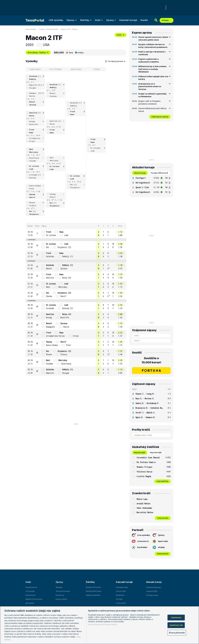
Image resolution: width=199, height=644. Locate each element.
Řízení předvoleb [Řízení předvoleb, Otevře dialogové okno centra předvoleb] (177, 633)
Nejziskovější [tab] (140, 452)
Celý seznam (163, 518)
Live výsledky (141, 535)
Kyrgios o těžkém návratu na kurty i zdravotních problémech (153, 46)
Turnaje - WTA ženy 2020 (49, 29)
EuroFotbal (140, 547)
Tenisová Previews (63, 591)
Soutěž (144, 20)
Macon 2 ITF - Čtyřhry (69, 29)
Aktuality (59, 587)
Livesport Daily (152, 591)
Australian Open (122, 587)
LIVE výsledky (56, 20)
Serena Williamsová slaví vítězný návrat (152, 110)
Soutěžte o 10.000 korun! (151, 360)
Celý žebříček (162, 481)
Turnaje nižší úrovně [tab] (159, 173)
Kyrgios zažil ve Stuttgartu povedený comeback (149, 102)
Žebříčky (86, 20)
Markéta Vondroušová (34, 599)
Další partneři (163, 554)
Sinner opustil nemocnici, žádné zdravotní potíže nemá (153, 38)
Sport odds (160, 541)
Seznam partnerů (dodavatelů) (102, 624)
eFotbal (159, 547)
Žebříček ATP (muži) (93, 587)
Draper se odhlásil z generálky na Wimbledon (152, 95)
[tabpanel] (151, 185)
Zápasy (72, 20)
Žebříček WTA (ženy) (94, 591)
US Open (119, 599)
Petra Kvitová (30, 595)
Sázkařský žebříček (93, 595)
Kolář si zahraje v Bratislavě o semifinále (152, 53)
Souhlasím (176, 617)
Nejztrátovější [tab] (156, 452)
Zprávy (111, 20)
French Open (121, 591)
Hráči (99, 20)
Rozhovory (60, 595)
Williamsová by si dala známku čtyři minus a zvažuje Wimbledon (152, 69)
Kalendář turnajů (128, 20)
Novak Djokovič (31, 587)
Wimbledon (120, 595)
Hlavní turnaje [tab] (140, 173)
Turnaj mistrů (121, 603)
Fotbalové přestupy (154, 587)
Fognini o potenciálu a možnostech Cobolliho (149, 60)
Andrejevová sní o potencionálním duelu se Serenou (150, 86)
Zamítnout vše (176, 625)
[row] (76, 234)
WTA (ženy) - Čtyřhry (38, 53)
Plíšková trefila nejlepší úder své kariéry (153, 78)
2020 (121, 35)
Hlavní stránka (31, 29)
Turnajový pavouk (115, 61)
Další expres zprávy (160, 117)
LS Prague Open (152, 595)
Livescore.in (140, 541)
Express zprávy (61, 599)
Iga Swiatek (30, 603)
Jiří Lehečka (30, 591)
